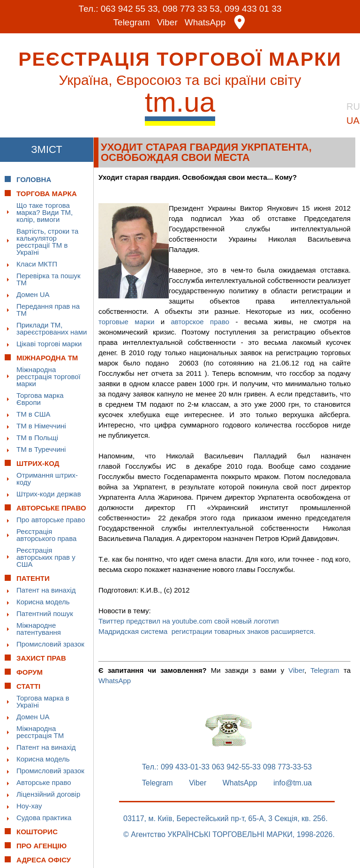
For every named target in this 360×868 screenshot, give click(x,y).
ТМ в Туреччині (41, 449)
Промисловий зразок (50, 644)
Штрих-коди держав (49, 494)
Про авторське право (51, 520)
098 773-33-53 (287, 767)
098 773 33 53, (192, 9)
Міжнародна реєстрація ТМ (40, 732)
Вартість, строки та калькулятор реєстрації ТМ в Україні (47, 242)
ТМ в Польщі (37, 438)
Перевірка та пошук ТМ (49, 279)
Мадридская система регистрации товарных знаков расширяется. (207, 631)
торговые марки (126, 322)
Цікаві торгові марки (49, 344)
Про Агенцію (41, 846)
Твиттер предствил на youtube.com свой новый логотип (189, 621)
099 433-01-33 (185, 767)
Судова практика (44, 818)
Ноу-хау (29, 806)
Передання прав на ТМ (48, 310)
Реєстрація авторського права (46, 535)
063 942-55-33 (236, 767)
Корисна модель (43, 602)
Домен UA (33, 294)
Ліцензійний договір (48, 794)
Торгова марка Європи (40, 399)
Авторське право (44, 782)
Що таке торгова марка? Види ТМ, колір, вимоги (45, 212)
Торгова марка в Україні (43, 701)
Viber (167, 22)
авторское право (203, 322)
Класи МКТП (37, 264)
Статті (28, 686)
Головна (34, 179)
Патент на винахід (46, 590)
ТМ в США (34, 414)
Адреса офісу (44, 860)
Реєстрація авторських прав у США (46, 557)
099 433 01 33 (253, 9)
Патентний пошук (45, 613)
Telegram (132, 22)
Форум (30, 672)
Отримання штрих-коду (47, 479)
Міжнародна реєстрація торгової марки (49, 377)
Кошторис (37, 832)
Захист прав (41, 658)
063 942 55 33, (131, 9)
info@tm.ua (292, 783)
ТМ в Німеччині (41, 426)
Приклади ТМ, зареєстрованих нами (52, 328)
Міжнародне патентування (39, 629)
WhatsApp (205, 22)
